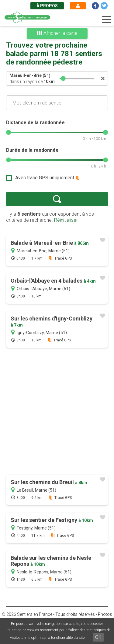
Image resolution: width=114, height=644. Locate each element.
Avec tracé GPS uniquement (45, 178)
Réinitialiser (66, 220)
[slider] (64, 78)
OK (98, 637)
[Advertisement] (57, 412)
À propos (47, 6)
